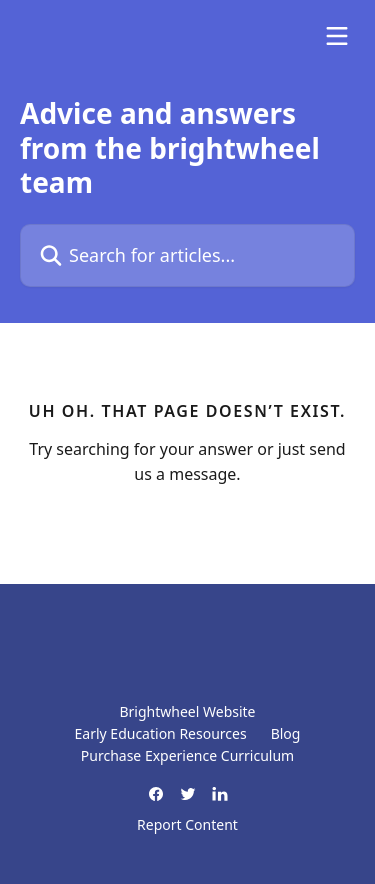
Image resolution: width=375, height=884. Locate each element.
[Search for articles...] (187, 255)
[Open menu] (337, 36)
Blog (286, 733)
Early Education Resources (161, 733)
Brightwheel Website (187, 711)
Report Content (187, 824)
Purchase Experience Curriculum (187, 755)
